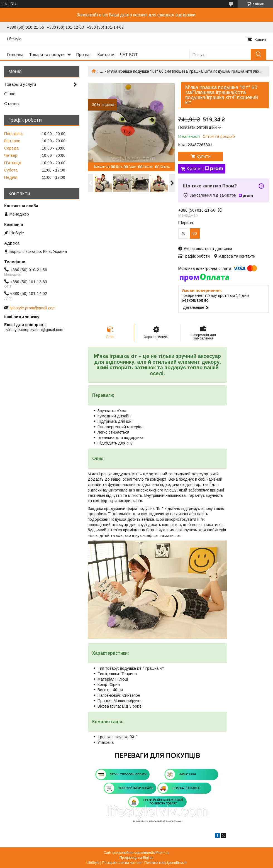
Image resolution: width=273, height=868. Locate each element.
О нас (10, 94)
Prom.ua (163, 853)
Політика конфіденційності (165, 863)
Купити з (205, 169)
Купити (203, 156)
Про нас (84, 54)
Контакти (106, 54)
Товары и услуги (20, 84)
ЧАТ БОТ (129, 54)
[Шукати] (258, 54)
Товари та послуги (47, 54)
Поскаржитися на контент (122, 863)
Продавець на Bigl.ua (136, 858)
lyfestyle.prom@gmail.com (33, 308)
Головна (15, 54)
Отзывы (12, 103)
